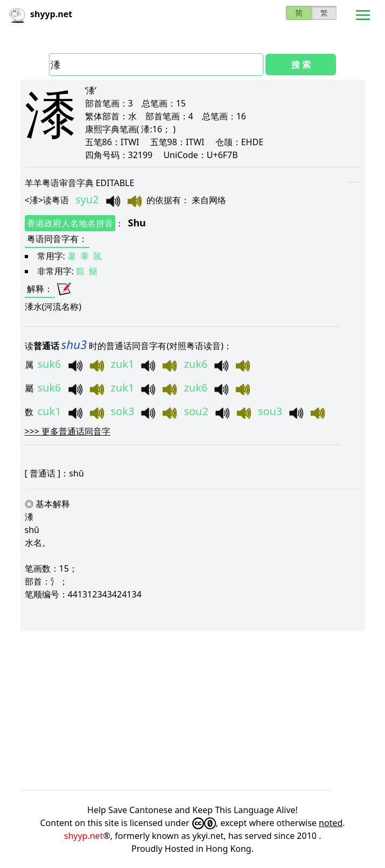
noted (331, 823)
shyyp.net (84, 836)
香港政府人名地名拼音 (70, 223)
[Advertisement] (193, 710)
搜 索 (301, 65)
